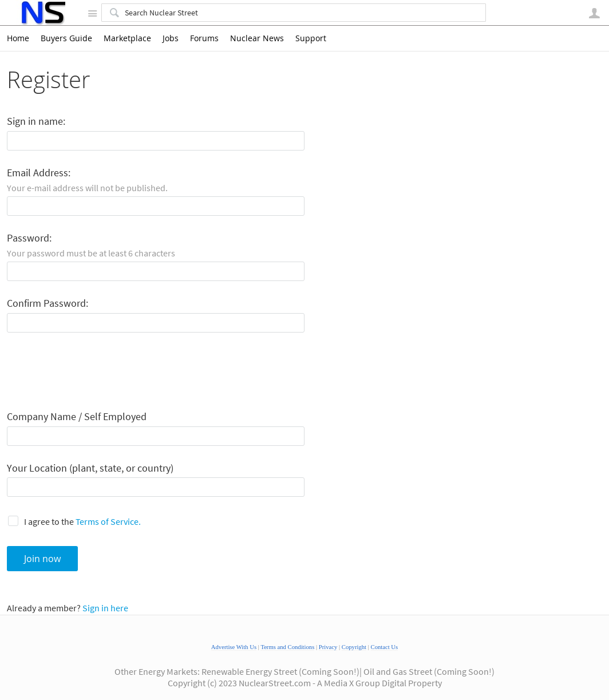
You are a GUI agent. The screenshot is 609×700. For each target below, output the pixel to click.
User (594, 13)
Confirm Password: (48, 304)
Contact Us (385, 647)
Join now (42, 559)
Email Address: (39, 173)
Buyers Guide (66, 38)
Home (18, 38)
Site (92, 13)
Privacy (328, 647)
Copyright (354, 647)
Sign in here (105, 608)
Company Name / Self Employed (77, 417)
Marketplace (127, 38)
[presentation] (94, 372)
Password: (29, 238)
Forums (204, 38)
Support (311, 38)
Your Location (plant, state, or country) (90, 468)
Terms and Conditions (287, 647)
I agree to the (82, 521)
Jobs (171, 38)
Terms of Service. (108, 521)
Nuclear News (257, 38)
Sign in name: (36, 122)
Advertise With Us (234, 647)
